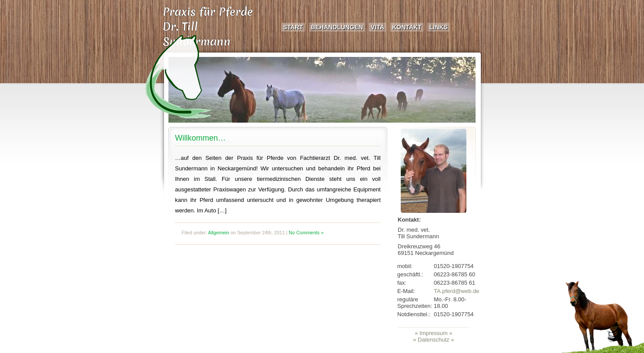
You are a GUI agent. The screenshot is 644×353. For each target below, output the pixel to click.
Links (438, 27)
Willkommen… (200, 138)
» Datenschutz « (434, 340)
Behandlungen (337, 27)
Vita (377, 27)
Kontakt (407, 27)
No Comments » (306, 233)
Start (293, 27)
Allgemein (219, 233)
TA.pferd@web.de (457, 291)
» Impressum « (434, 333)
